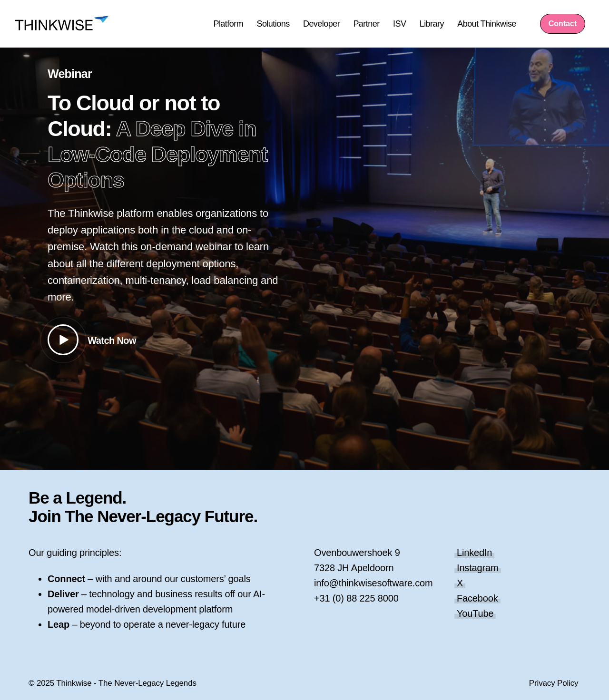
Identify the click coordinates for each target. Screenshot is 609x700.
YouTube (475, 613)
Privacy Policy (554, 683)
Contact (563, 24)
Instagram (478, 568)
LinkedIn (474, 553)
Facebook (477, 598)
